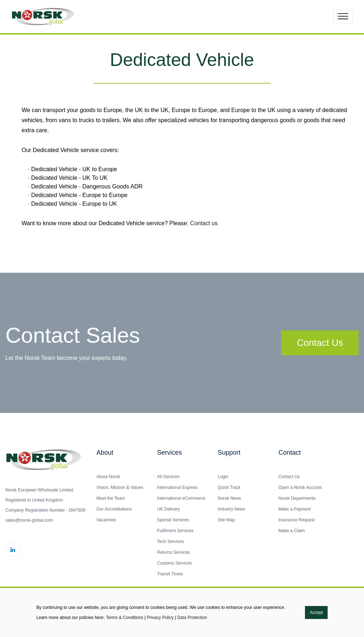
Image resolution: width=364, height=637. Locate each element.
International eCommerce (181, 498)
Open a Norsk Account (300, 487)
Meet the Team (111, 498)
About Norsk (108, 477)
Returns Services (173, 552)
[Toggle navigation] (343, 17)
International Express (177, 487)
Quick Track (229, 487)
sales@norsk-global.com (29, 520)
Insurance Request (296, 520)
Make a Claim (291, 531)
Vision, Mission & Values (120, 487)
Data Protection (192, 618)
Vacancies (106, 520)
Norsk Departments (297, 498)
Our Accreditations (114, 509)
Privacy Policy (160, 618)
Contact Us (320, 343)
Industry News (232, 509)
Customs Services (174, 563)
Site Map (226, 520)
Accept (316, 612)
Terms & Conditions (125, 618)
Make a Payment (295, 509)
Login (223, 477)
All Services (168, 477)
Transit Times (170, 574)
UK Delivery (168, 509)
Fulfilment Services (175, 531)
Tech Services (170, 542)
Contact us (204, 223)
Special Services (173, 520)
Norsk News (230, 498)
